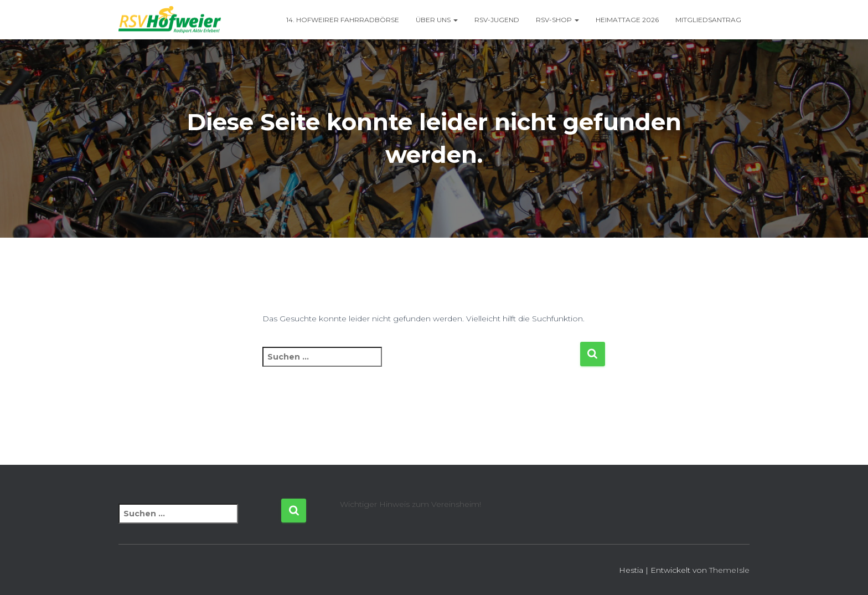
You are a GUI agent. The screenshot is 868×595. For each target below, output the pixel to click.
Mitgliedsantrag (708, 20)
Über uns (437, 20)
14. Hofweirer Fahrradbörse (343, 20)
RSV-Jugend (497, 20)
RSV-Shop (557, 20)
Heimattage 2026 (627, 20)
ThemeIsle (729, 570)
